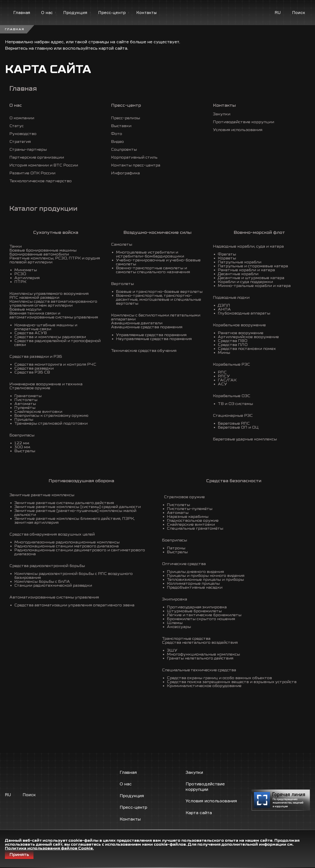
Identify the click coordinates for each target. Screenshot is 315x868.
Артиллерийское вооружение (248, 337)
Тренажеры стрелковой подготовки (51, 423)
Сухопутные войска (56, 232)
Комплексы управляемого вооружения (49, 294)
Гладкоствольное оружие (193, 521)
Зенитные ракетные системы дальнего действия (64, 503)
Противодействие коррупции (244, 122)
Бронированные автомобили (39, 254)
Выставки (121, 126)
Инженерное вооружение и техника (46, 384)
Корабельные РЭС (231, 364)
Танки (16, 246)
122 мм (22, 443)
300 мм (22, 447)
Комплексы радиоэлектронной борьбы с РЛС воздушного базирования (73, 576)
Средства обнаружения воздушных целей (52, 534)
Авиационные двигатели (137, 323)
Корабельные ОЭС (232, 396)
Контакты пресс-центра (136, 165)
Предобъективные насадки (195, 587)
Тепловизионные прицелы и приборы (205, 580)
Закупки (222, 114)
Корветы (227, 258)
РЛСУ (224, 376)
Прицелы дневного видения (195, 572)
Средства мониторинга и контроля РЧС (55, 364)
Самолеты (122, 244)
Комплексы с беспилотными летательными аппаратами (156, 317)
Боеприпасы (22, 435)
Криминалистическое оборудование (204, 686)
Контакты (147, 12)
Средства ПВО (233, 341)
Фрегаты (227, 254)
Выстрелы (25, 451)
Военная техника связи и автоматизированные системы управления (54, 315)
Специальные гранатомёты (195, 528)
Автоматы (25, 404)
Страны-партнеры (28, 150)
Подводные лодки (231, 298)
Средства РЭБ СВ (32, 372)
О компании (22, 118)
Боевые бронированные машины (43, 250)
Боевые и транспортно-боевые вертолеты (159, 292)
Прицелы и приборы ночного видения (206, 576)
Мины (224, 353)
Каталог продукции (43, 209)
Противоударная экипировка (197, 607)
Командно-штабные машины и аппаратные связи (46, 327)
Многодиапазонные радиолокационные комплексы (67, 542)
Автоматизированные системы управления (54, 597)
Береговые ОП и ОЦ (238, 427)
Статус (16, 126)
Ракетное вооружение (241, 333)
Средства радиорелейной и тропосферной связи (57, 343)
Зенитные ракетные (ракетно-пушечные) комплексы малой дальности (75, 513)
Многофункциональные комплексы (203, 654)
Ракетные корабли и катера (246, 270)
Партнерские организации (37, 157)
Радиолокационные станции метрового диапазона (66, 546)
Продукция (75, 12)
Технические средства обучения (144, 351)
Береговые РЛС (234, 423)
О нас (47, 12)
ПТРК (20, 282)
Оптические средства (184, 564)
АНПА (224, 309)
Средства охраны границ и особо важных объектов (219, 678)
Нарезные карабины (188, 517)
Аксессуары (179, 627)
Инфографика (125, 173)
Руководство (23, 134)
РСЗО (20, 274)
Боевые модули (25, 309)
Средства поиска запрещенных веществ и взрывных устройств (232, 682)
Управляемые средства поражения (151, 335)
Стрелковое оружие (30, 388)
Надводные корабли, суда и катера (248, 246)
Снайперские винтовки (38, 412)
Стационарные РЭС (233, 416)
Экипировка (174, 599)
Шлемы (175, 623)
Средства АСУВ (31, 333)
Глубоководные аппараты (244, 313)
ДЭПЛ (224, 305)
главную (44, 48)
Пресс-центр (112, 12)
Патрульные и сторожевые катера (253, 266)
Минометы (26, 270)
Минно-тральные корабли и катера (254, 286)
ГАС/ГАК (227, 380)
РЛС (222, 372)
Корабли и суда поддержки (245, 282)
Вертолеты (122, 284)
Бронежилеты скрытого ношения (201, 619)
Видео (117, 142)
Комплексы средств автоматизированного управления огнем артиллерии (53, 303)
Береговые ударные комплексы (245, 439)
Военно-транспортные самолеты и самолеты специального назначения (153, 270)
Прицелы (24, 419)
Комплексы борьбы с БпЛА (42, 582)
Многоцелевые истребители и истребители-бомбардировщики (150, 254)
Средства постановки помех (247, 349)
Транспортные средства (186, 639)
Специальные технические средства (199, 670)
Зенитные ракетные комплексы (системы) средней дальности (78, 507)
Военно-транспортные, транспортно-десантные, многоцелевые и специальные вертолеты (158, 299)
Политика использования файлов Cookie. (49, 848)
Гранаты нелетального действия (200, 658)
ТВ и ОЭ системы (235, 404)
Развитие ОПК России (32, 173)
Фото (117, 134)
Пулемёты (25, 408)
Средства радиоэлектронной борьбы (47, 566)
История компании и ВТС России (44, 165)
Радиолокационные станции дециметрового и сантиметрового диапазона (80, 552)
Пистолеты (26, 400)
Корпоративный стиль (134, 157)
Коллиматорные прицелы (193, 584)
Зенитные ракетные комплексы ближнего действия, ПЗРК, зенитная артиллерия (74, 521)
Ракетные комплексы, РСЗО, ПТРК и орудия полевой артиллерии (55, 260)
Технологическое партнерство (40, 181)
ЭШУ (172, 650)
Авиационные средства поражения (147, 327)
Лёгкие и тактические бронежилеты (204, 615)
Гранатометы (28, 396)
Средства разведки (34, 368)
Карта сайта (199, 812)
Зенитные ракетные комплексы (42, 495)
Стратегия (20, 142)
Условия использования (238, 130)
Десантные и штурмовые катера (251, 278)
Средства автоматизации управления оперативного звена (74, 605)
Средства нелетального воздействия (200, 643)
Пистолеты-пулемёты (190, 509)
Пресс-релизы (126, 118)
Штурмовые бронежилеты (194, 611)
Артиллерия (27, 278)
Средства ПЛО (233, 345)
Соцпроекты (124, 150)
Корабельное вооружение (239, 325)
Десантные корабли (238, 274)
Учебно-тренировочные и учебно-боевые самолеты (158, 262)
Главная (22, 12)
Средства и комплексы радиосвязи (50, 337)
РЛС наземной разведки (34, 298)
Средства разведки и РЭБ (36, 357)
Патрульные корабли (240, 262)
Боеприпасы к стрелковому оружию (51, 416)
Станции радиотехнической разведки (53, 585)
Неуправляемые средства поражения (154, 339)
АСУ (222, 384)
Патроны (176, 548)
